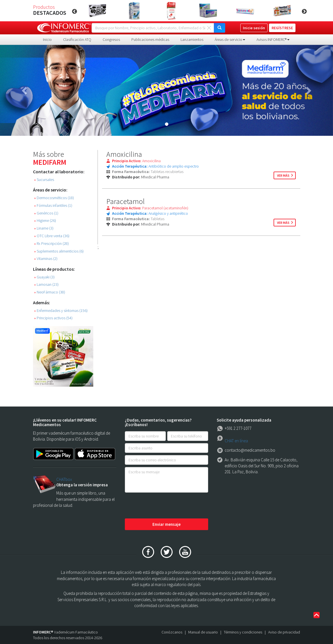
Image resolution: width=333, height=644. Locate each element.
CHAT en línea (236, 441)
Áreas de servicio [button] (230, 39)
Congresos (111, 39)
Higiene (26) (45, 221)
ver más (283, 175)
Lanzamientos (192, 39)
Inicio (47, 39)
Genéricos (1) (46, 213)
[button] (25, 90)
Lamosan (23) (46, 285)
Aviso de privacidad (284, 632)
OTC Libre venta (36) (52, 236)
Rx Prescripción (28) (51, 244)
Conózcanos (172, 632)
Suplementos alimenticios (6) (59, 251)
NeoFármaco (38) (50, 292)
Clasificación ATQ (77, 39)
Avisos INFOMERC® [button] (273, 39)
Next (304, 12)
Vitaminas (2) (46, 259)
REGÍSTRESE (282, 28)
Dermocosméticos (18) (54, 198)
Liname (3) (44, 228)
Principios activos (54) (53, 318)
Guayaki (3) (44, 277)
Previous (75, 12)
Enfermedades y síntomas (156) (61, 311)
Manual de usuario (203, 632)
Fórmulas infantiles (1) (53, 206)
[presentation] (168, 506)
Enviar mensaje (166, 524)
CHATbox (64, 479)
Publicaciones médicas (150, 39)
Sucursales (44, 180)
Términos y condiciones (243, 632)
